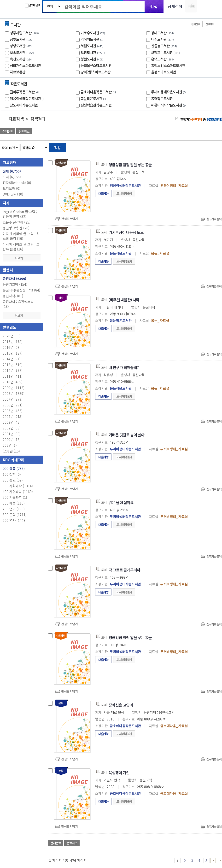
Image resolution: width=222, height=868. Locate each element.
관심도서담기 (69, 219)
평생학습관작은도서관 (96, 105)
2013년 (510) (13, 365)
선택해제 (210, 24)
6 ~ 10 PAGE (213, 861)
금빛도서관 (18, 39)
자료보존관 (18, 72)
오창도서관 (88, 52)
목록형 (215, 147)
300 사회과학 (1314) (18, 486)
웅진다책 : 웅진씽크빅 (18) (18, 304)
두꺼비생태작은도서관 (169, 92)
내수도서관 (159, 39)
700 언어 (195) (14, 509)
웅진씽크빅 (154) (15, 284)
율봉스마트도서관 (164, 72)
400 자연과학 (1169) (18, 492)
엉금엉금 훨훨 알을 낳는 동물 (130, 165)
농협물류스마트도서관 (96, 65)
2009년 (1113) (14, 388)
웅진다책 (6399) (14, 279)
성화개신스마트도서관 (25, 65)
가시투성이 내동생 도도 (126, 232)
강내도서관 (159, 33)
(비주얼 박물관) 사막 (124, 300)
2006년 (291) (13, 405)
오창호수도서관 (162, 52)
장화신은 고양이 (121, 705)
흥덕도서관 (159, 59)
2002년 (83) (12, 428)
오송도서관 (18, 52)
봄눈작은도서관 (94, 98)
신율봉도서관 (160, 46)
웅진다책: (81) (13, 296)
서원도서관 (88, 46)
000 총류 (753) (14, 469)
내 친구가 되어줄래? (124, 367)
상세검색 (175, 6)
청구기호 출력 (214, 219)
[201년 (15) (11, 451)
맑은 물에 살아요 (121, 502)
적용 (58, 148)
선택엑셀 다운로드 (205, 132)
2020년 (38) (12, 336)
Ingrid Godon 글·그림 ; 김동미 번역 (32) (20, 214)
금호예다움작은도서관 (99, 92)
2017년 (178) (13, 342)
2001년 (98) (12, 434)
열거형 (208, 147)
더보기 (22, 258)
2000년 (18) (12, 440)
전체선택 (196, 24)
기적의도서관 (90, 39)
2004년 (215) (13, 416)
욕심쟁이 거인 (119, 773)
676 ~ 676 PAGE (219, 861)
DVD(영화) (13, 194)
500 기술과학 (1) (15, 497)
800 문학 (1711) (15, 515)
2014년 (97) (12, 359)
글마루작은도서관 (25, 92)
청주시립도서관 (21, 33)
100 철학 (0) (12, 474)
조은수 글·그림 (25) (17, 222)
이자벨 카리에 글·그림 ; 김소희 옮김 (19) (21, 236)
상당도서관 (18, 46)
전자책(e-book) (17, 183)
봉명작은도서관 (162, 98)
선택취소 (24, 131)
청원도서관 (88, 59)
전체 (12, 171)
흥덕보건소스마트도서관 (168, 65)
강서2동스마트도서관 (96, 72)
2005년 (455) (13, 411)
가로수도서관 (90, 33)
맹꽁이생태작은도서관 (28, 98)
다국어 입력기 (191, 6)
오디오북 (12, 188)
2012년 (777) (13, 370)
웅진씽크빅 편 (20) (16, 228)
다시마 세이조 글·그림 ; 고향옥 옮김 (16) (21, 247)
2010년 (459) (13, 382)
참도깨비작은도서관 (24, 105)
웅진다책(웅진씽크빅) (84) (21, 290)
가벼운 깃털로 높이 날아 (126, 435)
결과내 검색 (32, 5)
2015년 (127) (13, 353)
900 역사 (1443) (15, 520)
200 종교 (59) (13, 480)
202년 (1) (10, 445)
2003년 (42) (12, 422)
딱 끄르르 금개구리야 (124, 570)
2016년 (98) (12, 347)
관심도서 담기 (136, 132)
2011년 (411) (13, 376)
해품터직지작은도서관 (169, 105)
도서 (12, 177)
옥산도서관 (18, 59)
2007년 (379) (13, 399)
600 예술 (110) (14, 503)
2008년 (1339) (14, 393)
